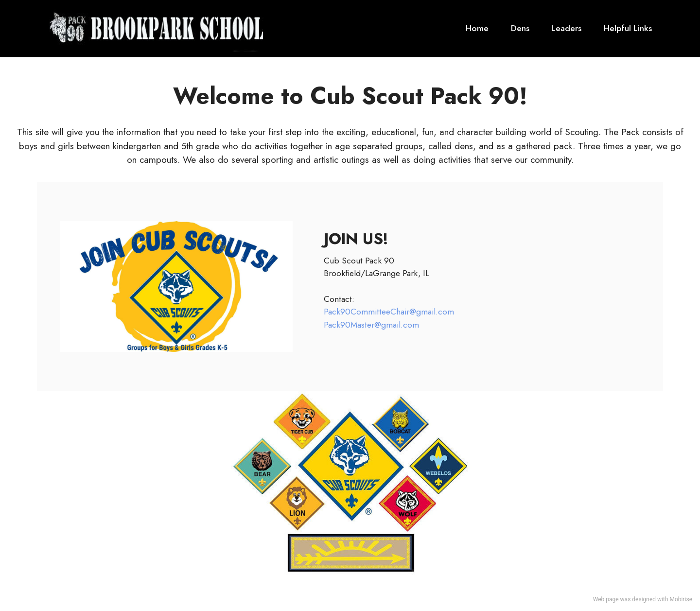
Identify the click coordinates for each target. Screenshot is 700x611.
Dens (520, 28)
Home (477, 28)
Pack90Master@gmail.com (371, 325)
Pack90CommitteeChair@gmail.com (389, 312)
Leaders (566, 28)
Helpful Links (628, 28)
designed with (650, 599)
